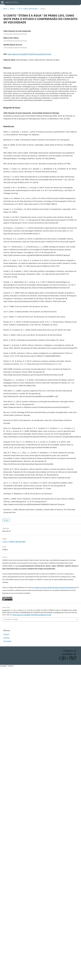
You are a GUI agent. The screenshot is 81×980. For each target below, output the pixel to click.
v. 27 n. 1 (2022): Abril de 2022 (28, 9)
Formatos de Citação (11, 619)
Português (7, 641)
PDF (7, 520)
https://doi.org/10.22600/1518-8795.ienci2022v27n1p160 (29, 54)
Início (5, 9)
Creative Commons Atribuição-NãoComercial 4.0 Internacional (55, 587)
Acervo (12, 9)
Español (6, 638)
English (6, 634)
